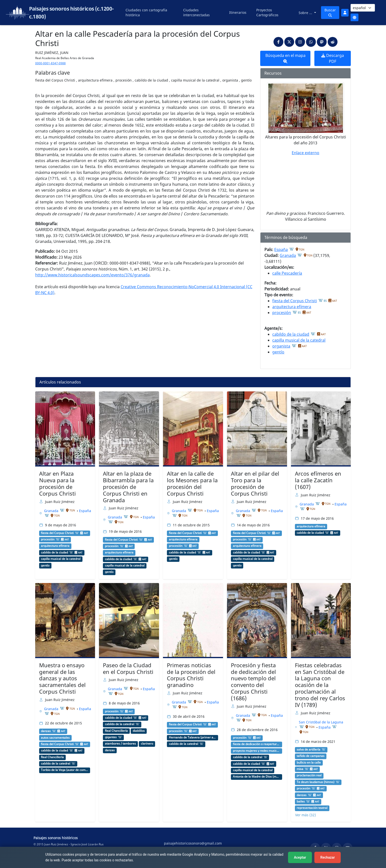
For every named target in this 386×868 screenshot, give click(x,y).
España (281, 250)
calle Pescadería (287, 273)
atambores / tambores (120, 744)
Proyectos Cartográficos (267, 12)
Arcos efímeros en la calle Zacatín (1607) (318, 480)
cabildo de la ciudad (291, 334)
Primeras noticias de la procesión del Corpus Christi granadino (191, 675)
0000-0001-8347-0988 (50, 63)
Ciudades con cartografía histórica (146, 12)
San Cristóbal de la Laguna (321, 722)
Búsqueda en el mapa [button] (285, 58)
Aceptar (300, 857)
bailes (301, 801)
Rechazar (328, 857)
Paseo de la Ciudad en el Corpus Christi (128, 668)
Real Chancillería (52, 757)
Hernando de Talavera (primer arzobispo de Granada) (193, 737)
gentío (278, 352)
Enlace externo (306, 153)
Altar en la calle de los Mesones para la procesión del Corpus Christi (192, 484)
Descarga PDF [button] (333, 58)
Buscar (330, 12)
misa (300, 769)
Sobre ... (306, 13)
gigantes (111, 737)
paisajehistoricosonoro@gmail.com (193, 843)
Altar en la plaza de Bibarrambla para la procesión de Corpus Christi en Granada (128, 487)
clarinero (147, 744)
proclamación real (309, 775)
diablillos (139, 731)
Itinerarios (238, 12)
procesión (282, 313)
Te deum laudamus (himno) (315, 782)
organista (281, 346)
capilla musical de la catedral (299, 340)
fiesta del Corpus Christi (295, 301)
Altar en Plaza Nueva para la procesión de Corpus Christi (57, 484)
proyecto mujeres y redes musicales (257, 751)
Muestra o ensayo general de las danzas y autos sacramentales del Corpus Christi (62, 678)
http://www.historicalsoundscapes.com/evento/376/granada (92, 275)
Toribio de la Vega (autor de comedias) (64, 770)
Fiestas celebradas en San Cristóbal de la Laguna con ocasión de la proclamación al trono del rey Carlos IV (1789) (320, 685)
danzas (46, 731)
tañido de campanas (311, 756)
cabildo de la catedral (56, 764)
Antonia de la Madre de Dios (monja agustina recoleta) (257, 777)
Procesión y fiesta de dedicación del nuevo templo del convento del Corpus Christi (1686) (253, 682)
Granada (288, 255)
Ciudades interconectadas (196, 12)
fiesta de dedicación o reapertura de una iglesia (257, 744)
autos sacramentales (55, 738)
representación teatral (312, 808)
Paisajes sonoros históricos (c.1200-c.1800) (72, 13)
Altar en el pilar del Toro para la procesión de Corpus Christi (255, 484)
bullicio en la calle (309, 763)
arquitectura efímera (292, 307)
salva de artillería (308, 750)
